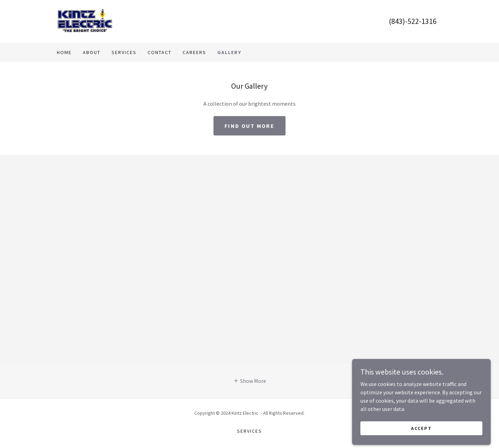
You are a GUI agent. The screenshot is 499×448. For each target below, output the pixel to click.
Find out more (249, 126)
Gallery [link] (229, 52)
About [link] (92, 52)
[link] (85, 20)
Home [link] (64, 52)
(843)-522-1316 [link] (413, 21)
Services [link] (124, 52)
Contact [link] (160, 52)
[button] (250, 380)
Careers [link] (194, 52)
